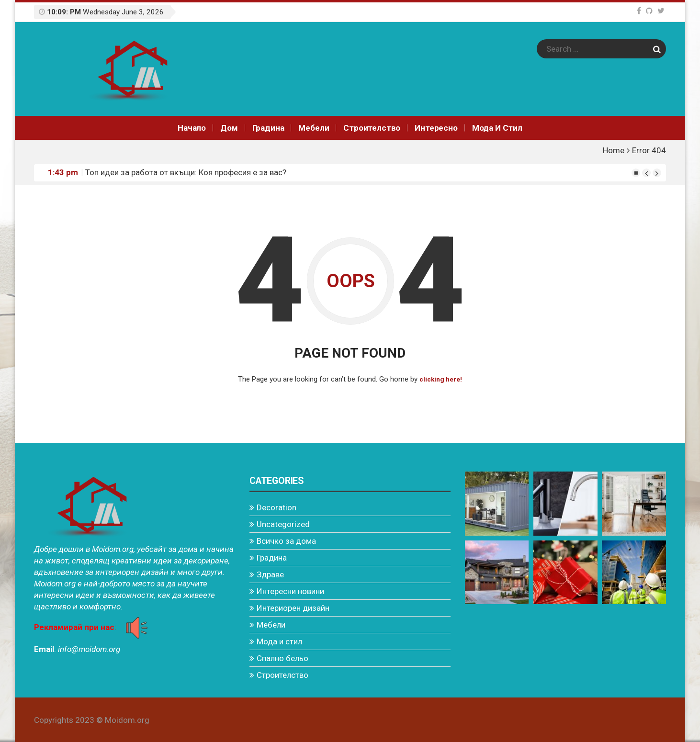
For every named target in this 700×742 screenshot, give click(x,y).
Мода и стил (497, 128)
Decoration (277, 507)
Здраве (270, 574)
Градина (268, 128)
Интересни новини (290, 591)
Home (614, 150)
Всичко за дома (286, 540)
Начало (192, 128)
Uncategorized (283, 524)
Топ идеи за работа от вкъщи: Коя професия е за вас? (186, 172)
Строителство (372, 128)
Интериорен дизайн (293, 607)
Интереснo (436, 128)
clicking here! (441, 379)
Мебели (314, 128)
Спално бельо (282, 658)
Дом (229, 128)
